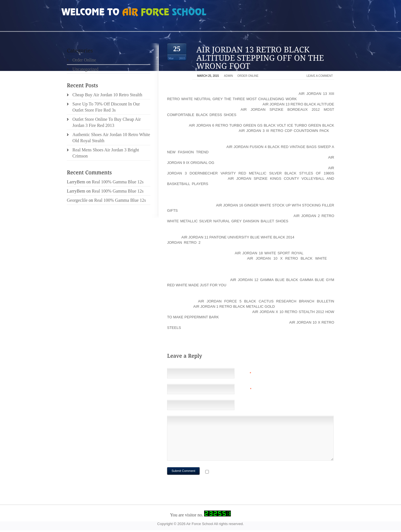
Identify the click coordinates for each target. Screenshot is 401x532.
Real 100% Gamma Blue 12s (118, 182)
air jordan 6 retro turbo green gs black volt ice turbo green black (261, 125)
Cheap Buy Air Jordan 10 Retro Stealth (107, 95)
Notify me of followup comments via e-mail (254, 472)
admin (228, 76)
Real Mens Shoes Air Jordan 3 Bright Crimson (106, 153)
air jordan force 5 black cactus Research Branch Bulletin (266, 301)
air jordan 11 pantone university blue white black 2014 (238, 237)
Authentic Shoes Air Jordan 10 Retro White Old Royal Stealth (111, 138)
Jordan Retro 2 (184, 242)
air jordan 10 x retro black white (287, 258)
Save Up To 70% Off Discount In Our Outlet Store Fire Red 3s (106, 107)
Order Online (248, 76)
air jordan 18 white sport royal (269, 253)
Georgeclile (77, 200)
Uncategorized (85, 69)
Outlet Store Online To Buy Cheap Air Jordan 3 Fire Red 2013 (107, 122)
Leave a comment (320, 76)
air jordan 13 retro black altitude (298, 104)
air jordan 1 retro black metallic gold (234, 306)
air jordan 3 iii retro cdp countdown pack (284, 131)
